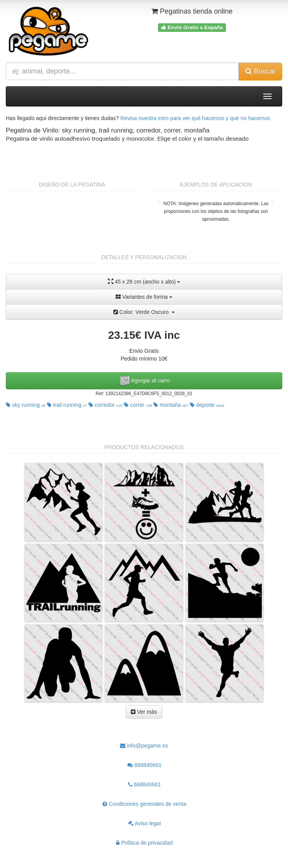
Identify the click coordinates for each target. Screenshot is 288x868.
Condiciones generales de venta (144, 804)
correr (138, 405)
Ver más (144, 712)
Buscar (260, 71)
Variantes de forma (144, 297)
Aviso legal (145, 823)
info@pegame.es (144, 746)
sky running (26, 405)
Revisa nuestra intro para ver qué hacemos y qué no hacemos (195, 118)
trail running (67, 405)
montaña (171, 405)
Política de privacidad (144, 843)
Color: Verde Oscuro (144, 312)
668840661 (144, 765)
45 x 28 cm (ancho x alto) (144, 281)
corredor (106, 405)
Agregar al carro (144, 381)
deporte (207, 405)
